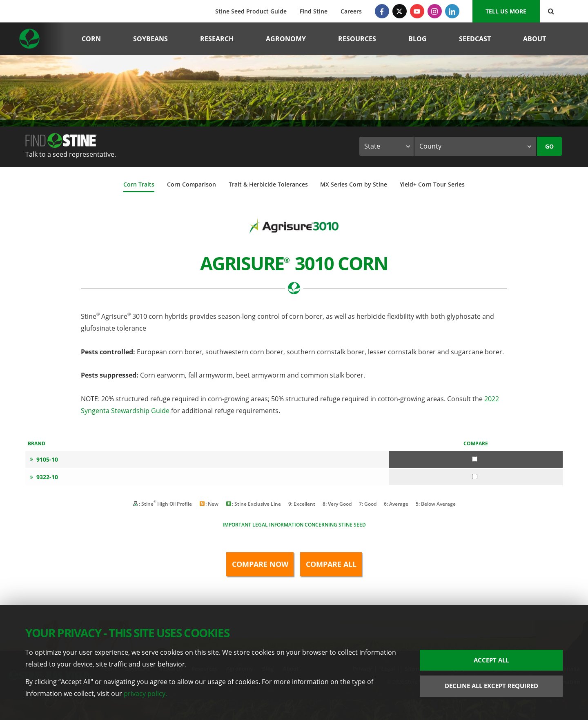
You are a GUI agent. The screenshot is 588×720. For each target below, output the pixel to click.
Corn (91, 39)
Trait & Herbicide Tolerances (268, 184)
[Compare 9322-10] (475, 477)
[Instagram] (435, 11)
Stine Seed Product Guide (251, 11)
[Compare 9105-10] (475, 459)
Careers (351, 11)
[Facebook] (382, 11)
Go (549, 146)
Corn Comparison (192, 184)
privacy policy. (145, 693)
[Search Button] (551, 11)
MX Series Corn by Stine (354, 184)
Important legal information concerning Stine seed (294, 525)
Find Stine (314, 11)
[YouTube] (417, 11)
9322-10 (44, 477)
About (535, 39)
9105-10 (44, 459)
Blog (418, 39)
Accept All (491, 660)
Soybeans (150, 39)
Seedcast (475, 39)
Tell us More (506, 11)
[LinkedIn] (452, 11)
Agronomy (286, 39)
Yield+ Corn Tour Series (432, 184)
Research (217, 39)
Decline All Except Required (491, 686)
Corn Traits (139, 184)
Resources (357, 39)
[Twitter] (400, 11)
